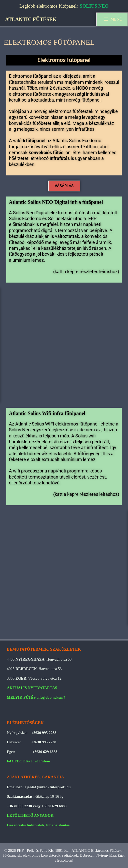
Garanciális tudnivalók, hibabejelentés (38, 825)
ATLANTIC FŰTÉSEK (31, 19)
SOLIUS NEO (94, 6)
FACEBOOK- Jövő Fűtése (28, 761)
